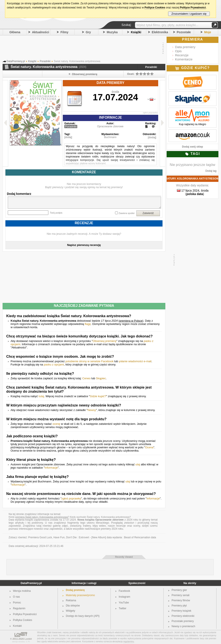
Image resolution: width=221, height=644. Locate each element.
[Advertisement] (83, 48)
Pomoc (17, 603)
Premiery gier (179, 590)
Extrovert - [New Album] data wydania (100, 537)
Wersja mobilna (22, 591)
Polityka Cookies (23, 620)
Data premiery (185, 47)
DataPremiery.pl (31, 583)
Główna (15, 32)
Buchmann (110, 137)
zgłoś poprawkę (150, 113)
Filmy (64, 32)
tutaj (41, 396)
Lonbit (28, 639)
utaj (138, 464)
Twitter (122, 608)
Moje (208, 32)
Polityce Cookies (155, 8)
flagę (88, 324)
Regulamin (19, 608)
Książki (136, 32)
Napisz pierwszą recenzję (84, 245)
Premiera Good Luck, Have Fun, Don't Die (52, 537)
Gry (88, 32)
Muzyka (112, 32)
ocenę (56, 424)
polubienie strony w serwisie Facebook (89, 361)
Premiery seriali (181, 595)
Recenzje (182, 55)
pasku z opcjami (54, 365)
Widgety (70, 611)
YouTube (124, 603)
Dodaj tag (211, 171)
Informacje (51, 468)
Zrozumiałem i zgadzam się (189, 14)
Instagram (124, 597)
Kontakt (17, 626)
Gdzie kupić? (98, 396)
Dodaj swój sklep (192, 147)
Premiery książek (181, 611)
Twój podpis (56, 213)
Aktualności (40, 32)
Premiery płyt (179, 606)
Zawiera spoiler (127, 213)
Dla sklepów (73, 606)
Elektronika (160, 32)
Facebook (124, 591)
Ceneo (86, 378)
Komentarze (184, 59)
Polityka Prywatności (25, 614)
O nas (16, 597)
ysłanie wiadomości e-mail (135, 361)
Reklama (71, 600)
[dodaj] (68, 137)
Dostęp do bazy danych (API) (83, 616)
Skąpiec (101, 378)
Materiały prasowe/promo (80, 595)
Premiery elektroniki (183, 616)
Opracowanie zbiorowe (110, 126)
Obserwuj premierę (104, 341)
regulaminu (129, 642)
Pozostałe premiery (183, 621)
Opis (178, 51)
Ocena (149, 447)
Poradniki (151, 67)
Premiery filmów (181, 600)
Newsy (92, 410)
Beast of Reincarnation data (140, 537)
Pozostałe (184, 32)
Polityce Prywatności (193, 8)
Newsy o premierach (183, 626)
